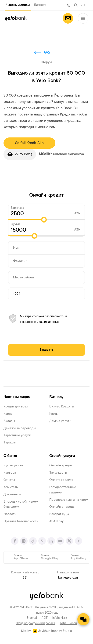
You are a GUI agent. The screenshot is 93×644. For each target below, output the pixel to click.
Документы (12, 495)
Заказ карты (58, 473)
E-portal (32, 618)
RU (83, 6)
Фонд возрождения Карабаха (36, 623)
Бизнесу (40, 5)
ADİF (45, 618)
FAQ (47, 53)
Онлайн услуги (62, 456)
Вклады (9, 421)
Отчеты (9, 480)
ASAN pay (56, 522)
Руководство (13, 466)
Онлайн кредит (61, 466)
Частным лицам (18, 5)
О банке (10, 456)
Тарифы (10, 443)
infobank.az (60, 618)
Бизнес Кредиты (62, 407)
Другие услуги (60, 421)
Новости (10, 514)
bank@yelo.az (68, 578)
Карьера (10, 473)
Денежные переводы (20, 428)
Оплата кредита (61, 480)
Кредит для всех (16, 407)
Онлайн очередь (62, 507)
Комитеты (11, 487)
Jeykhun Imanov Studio (55, 631)
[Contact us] (83, 619)
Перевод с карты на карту (69, 500)
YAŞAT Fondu (68, 623)
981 (69, 5)
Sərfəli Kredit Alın (29, 143)
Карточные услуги (17, 435)
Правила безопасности (21, 522)
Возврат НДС (59, 514)
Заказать (46, 350)
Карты (8, 414)
